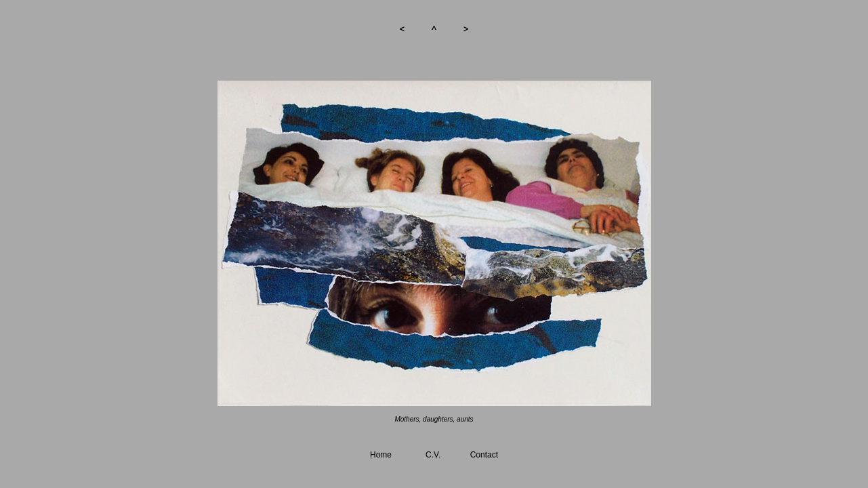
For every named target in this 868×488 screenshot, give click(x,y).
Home (381, 455)
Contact (484, 455)
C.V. (433, 455)
